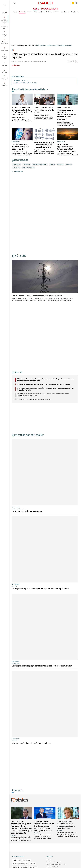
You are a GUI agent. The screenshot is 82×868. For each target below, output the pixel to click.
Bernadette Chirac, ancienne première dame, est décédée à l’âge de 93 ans (66, 749)
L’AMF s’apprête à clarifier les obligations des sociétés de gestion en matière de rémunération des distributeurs (45, 380)
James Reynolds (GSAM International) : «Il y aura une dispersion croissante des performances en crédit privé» (43, 395)
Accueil (13, 45)
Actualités (32, 45)
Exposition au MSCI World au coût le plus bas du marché (21, 147)
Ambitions (69, 164)
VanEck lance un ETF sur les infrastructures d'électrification (37, 296)
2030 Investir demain (28, 168)
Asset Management (22, 45)
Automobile (16, 168)
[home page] (46, 3)
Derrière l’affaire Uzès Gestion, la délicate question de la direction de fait (43, 384)
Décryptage (27, 164)
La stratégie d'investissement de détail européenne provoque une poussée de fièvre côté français (45, 389)
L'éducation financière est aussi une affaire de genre (44, 110)
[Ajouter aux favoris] (69, 62)
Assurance (60, 164)
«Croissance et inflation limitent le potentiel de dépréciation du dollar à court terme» (22, 111)
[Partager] (73, 62)
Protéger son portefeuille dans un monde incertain (34, 399)
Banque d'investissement (40, 164)
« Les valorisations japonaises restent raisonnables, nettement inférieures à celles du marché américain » (67, 113)
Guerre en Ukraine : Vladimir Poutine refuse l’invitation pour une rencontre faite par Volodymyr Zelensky (44, 750)
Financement (17, 164)
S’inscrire (33, 83)
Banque (52, 164)
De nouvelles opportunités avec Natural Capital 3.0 (65, 147)
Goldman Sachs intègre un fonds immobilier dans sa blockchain (44, 145)
